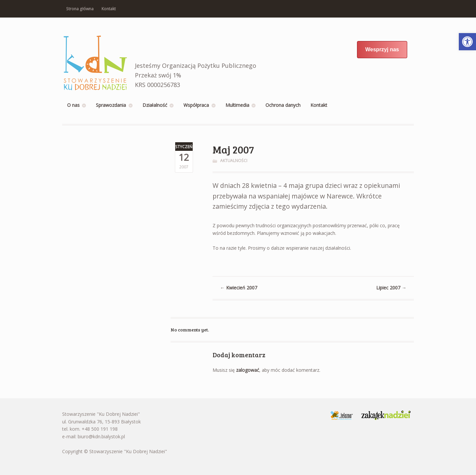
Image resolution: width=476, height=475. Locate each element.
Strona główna (80, 9)
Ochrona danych (283, 105)
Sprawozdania (111, 105)
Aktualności (234, 161)
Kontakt (109, 9)
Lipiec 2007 (391, 288)
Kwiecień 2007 (239, 288)
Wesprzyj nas (382, 49)
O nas (73, 105)
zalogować (248, 370)
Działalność (155, 105)
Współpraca (196, 105)
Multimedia (237, 105)
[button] (467, 42)
